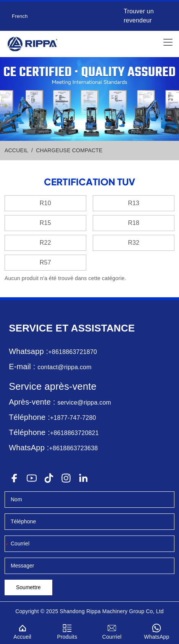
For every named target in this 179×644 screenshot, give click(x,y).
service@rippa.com (84, 402)
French (20, 16)
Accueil (22, 630)
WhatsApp (157, 630)
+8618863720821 (74, 433)
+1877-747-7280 (73, 418)
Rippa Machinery (107, 611)
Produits (67, 630)
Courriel (112, 630)
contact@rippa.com (64, 367)
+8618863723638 (74, 448)
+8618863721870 (73, 352)
